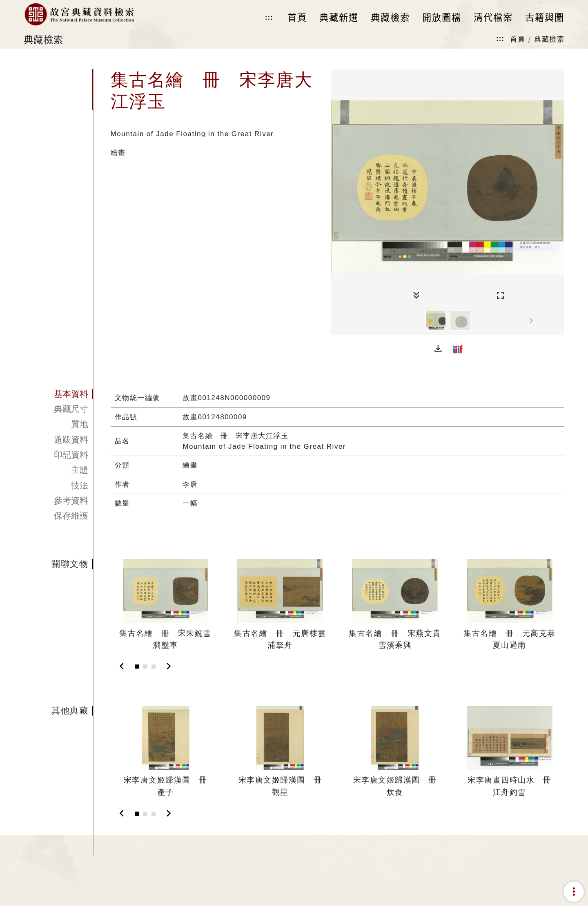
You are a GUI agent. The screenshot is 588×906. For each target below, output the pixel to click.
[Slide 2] (145, 667)
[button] (438, 349)
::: (269, 17)
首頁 (518, 39)
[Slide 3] (154, 667)
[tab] (58, 394)
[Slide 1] (137, 667)
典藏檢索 (549, 39)
